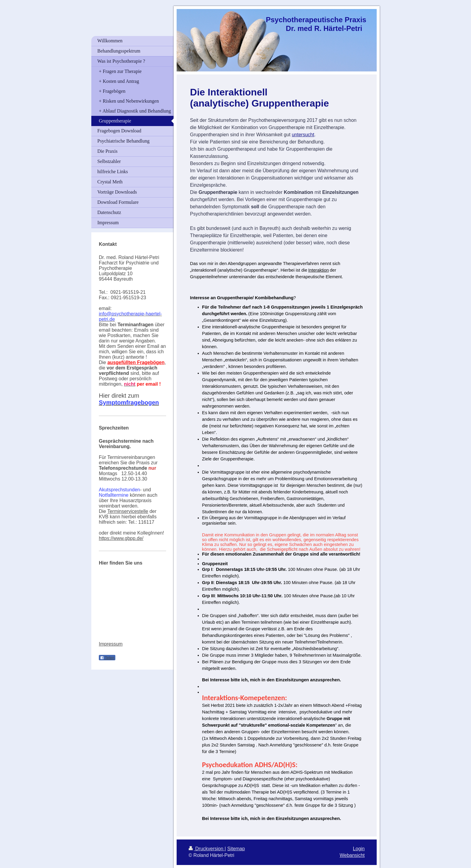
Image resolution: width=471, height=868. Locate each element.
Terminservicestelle (128, 511)
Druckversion (207, 849)
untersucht (303, 135)
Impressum (111, 644)
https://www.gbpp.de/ (121, 538)
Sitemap (236, 849)
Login (359, 849)
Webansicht (352, 855)
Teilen (107, 658)
